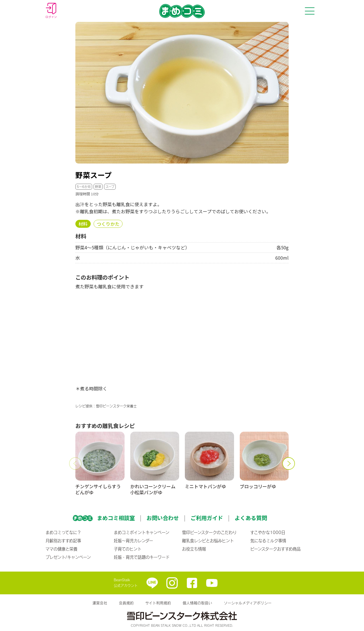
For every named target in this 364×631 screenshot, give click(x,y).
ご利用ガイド (207, 518)
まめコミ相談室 (116, 518)
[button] (75, 464)
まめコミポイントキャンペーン (141, 532)
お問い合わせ (163, 518)
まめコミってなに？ (63, 532)
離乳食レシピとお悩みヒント (208, 541)
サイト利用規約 (158, 603)
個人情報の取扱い (197, 603)
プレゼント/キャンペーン (68, 557)
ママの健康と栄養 (61, 549)
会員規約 (126, 603)
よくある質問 (251, 518)
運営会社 (100, 603)
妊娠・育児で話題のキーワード (142, 557)
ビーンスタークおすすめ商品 (275, 549)
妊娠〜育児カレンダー (133, 541)
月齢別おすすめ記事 (63, 541)
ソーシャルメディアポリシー (248, 603)
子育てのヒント (128, 549)
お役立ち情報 (194, 549)
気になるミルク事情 (268, 541)
